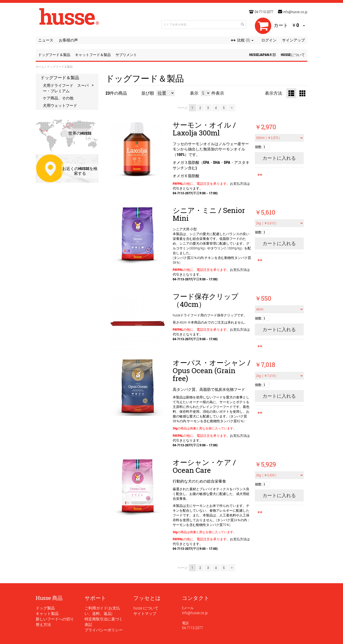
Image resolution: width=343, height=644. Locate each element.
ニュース (46, 40)
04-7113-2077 (264, 12)
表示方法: (274, 93)
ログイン (269, 40)
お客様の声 (68, 40)
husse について (146, 608)
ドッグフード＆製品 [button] (54, 55)
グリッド (302, 93)
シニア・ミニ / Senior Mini (209, 214)
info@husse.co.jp (295, 12)
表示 (194, 93)
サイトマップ (145, 614)
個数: (259, 147)
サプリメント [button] (126, 55)
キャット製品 (47, 614)
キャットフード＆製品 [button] (93, 55)
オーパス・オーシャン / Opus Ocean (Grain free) (212, 370)
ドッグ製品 (45, 608)
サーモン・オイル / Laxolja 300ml (204, 129)
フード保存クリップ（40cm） (206, 300)
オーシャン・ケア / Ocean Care (204, 466)
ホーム (40, 67)
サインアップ (293, 40)
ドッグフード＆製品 (60, 77)
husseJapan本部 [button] (263, 55)
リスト (291, 93)
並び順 (148, 93)
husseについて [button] (293, 55)
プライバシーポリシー (104, 630)
